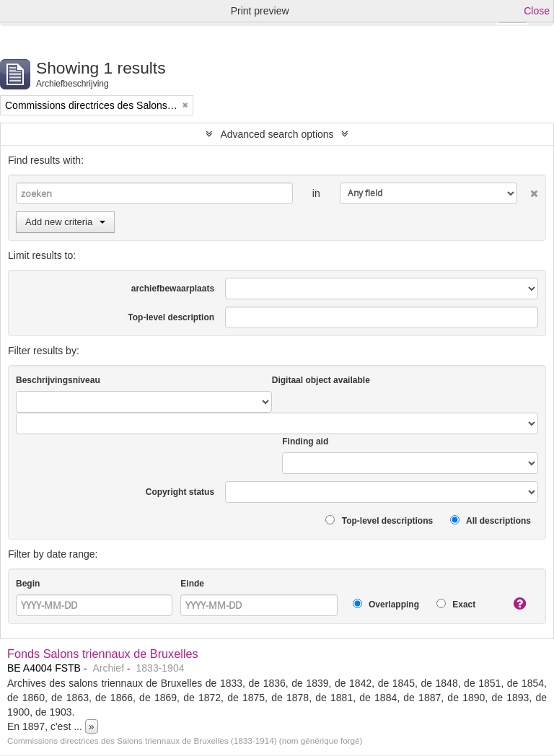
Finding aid (305, 441)
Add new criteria (65, 222)
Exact (456, 604)
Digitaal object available (321, 380)
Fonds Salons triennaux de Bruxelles (103, 654)
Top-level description (171, 317)
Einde (192, 584)
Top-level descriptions (379, 520)
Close (537, 11)
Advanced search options (277, 134)
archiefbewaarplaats (173, 289)
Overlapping (386, 604)
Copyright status (180, 492)
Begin (28, 584)
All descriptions (491, 520)
